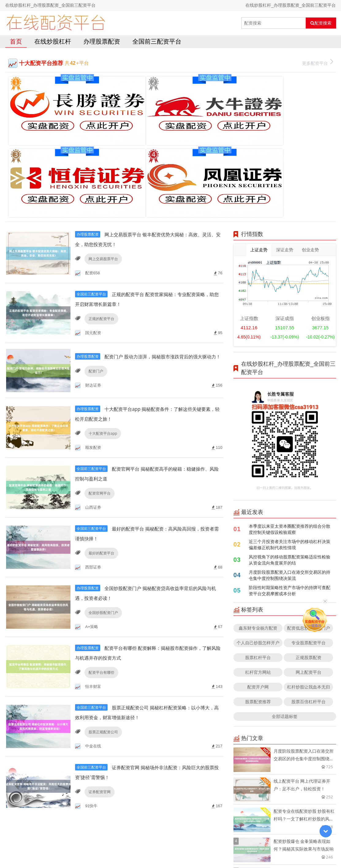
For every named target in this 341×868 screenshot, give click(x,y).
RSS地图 (218, 848)
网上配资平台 (309, 572)
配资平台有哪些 (100, 582)
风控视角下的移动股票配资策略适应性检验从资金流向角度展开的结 (290, 459)
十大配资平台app (102, 340)
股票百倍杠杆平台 (309, 601)
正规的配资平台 (100, 219)
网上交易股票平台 (102, 158)
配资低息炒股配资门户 (309, 528)
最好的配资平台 (100, 461)
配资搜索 (321, 23)
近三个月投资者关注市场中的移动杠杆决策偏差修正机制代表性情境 (290, 444)
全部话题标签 (285, 616)
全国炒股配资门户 (102, 521)
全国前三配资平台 (157, 41)
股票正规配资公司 (102, 642)
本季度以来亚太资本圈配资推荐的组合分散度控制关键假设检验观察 (290, 429)
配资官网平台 (98, 400)
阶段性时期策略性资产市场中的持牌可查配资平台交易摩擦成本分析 (290, 490)
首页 (16, 41)
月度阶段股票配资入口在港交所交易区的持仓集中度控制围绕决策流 (290, 475)
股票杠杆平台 (258, 557)
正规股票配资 (309, 557)
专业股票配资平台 (309, 542)
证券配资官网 (98, 702)
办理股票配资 (102, 41)
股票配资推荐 (258, 601)
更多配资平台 (318, 62)
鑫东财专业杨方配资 (258, 528)
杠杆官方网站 (258, 572)
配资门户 (95, 279)
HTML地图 (239, 848)
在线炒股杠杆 (53, 41)
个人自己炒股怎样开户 (258, 542)
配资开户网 (258, 586)
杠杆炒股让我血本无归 (309, 586)
